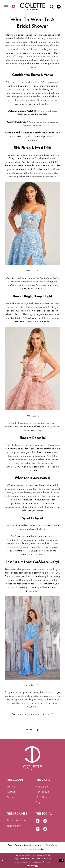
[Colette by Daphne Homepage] (32, 6)
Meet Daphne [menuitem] (43, 797)
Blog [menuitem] (38, 802)
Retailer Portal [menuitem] (14, 826)
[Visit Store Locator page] (13, 6)
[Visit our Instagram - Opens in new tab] (45, 821)
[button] (6, 6)
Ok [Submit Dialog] (62, 860)
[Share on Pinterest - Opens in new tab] (38, 729)
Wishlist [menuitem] (11, 792)
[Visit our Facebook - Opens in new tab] (38, 821)
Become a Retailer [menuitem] (16, 820)
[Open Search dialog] (52, 6)
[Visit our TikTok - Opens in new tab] (45, 829)
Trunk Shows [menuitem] (42, 792)
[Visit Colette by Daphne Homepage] (32, 758)
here (37, 866)
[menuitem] (6, 6)
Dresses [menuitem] (11, 787)
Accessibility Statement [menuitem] (33, 845)
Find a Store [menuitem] (42, 787)
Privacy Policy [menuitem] (52, 845)
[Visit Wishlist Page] (59, 6)
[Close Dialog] (3, 860)
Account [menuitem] (11, 797)
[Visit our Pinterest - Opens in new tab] (38, 829)
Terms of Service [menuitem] (14, 845)
